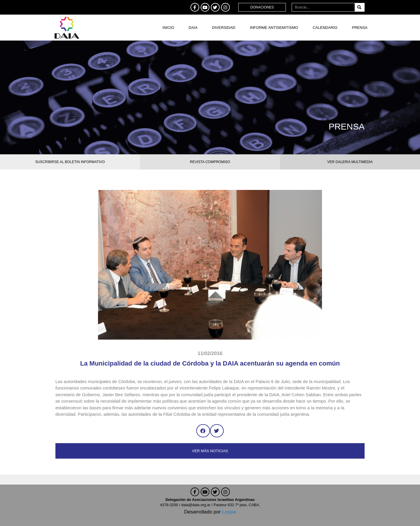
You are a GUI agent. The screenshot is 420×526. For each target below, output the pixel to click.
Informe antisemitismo (274, 28)
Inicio (168, 28)
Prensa (360, 28)
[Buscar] (359, 7)
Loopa (229, 512)
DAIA (193, 28)
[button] (203, 431)
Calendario (325, 28)
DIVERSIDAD (224, 28)
